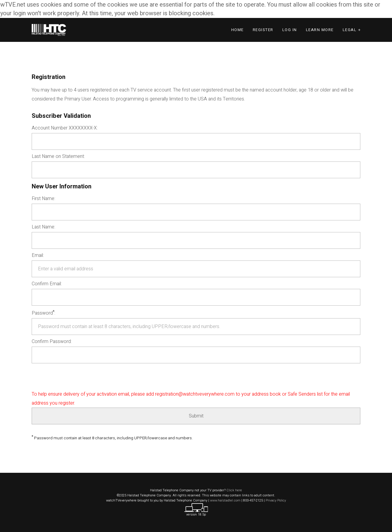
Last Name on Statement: (58, 156)
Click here (234, 490)
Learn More (320, 30)
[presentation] (77, 378)
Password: (43, 313)
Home (238, 30)
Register (263, 30)
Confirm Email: (47, 284)
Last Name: (43, 227)
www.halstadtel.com (225, 500)
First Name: (43, 199)
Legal (350, 30)
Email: (38, 255)
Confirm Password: (52, 342)
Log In (290, 30)
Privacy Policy (276, 500)
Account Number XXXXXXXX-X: (65, 128)
